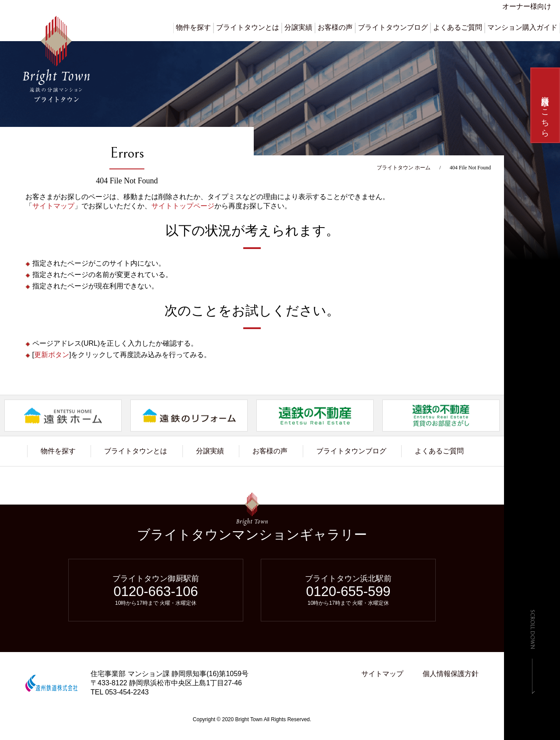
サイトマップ (53, 206)
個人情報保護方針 (451, 674)
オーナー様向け (527, 6)
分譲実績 (298, 27)
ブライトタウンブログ (393, 27)
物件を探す (193, 27)
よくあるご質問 (458, 27)
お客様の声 (335, 27)
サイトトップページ (183, 206)
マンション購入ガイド (522, 27)
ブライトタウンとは (248, 27)
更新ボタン (52, 355)
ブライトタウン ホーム (404, 168)
